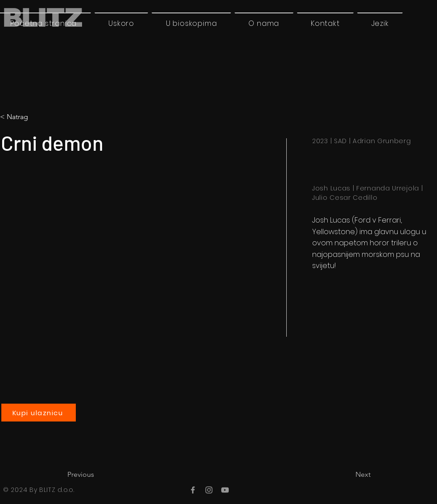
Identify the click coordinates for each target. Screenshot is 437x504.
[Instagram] (209, 490)
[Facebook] (193, 490)
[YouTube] (225, 490)
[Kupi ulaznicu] (39, 413)
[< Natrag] (37, 117)
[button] (380, 23)
